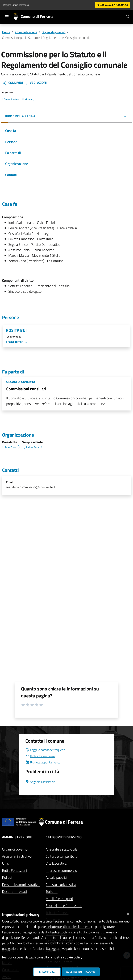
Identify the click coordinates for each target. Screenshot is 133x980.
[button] (66, 116)
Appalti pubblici (56, 877)
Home (6, 32)
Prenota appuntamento (43, 762)
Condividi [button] (13, 83)
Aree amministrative (17, 856)
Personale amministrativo (21, 885)
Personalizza (47, 972)
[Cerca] (128, 17)
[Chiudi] (128, 913)
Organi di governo (54, 32)
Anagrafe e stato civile (62, 849)
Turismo (52, 891)
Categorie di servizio (64, 837)
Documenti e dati (14, 891)
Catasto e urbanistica (61, 885)
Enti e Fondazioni (14, 870)
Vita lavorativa (56, 863)
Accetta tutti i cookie (81, 972)
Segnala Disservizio (40, 782)
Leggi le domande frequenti (45, 750)
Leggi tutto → (17, 342)
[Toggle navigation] (7, 16)
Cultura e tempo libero (62, 856)
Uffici (6, 863)
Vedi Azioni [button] (36, 83)
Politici (7, 877)
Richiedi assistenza (40, 756)
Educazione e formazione (64, 906)
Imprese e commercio (61, 870)
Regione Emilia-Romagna (16, 5)
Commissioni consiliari (26, 389)
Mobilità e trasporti (59, 899)
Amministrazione (26, 32)
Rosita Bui (16, 330)
